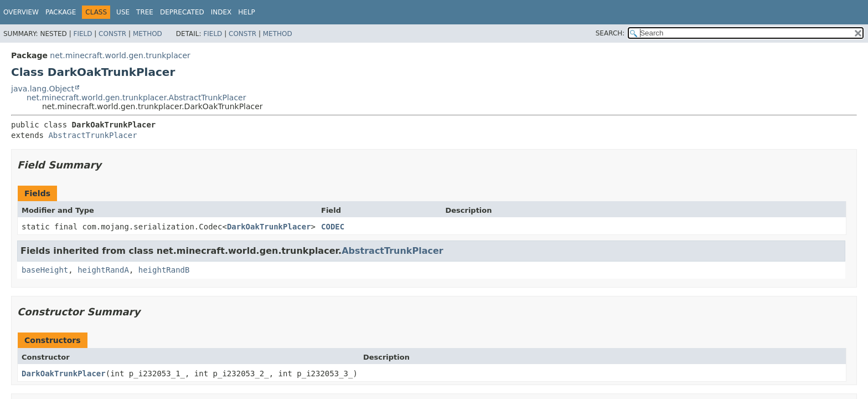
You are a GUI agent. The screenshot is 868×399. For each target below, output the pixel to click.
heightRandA (103, 270)
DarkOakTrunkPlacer (269, 227)
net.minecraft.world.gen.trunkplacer (120, 55)
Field (82, 34)
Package (61, 12)
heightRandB (164, 270)
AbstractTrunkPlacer (92, 135)
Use (123, 12)
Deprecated (182, 12)
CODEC (333, 227)
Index (221, 12)
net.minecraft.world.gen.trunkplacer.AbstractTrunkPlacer (136, 98)
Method (148, 34)
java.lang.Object (43, 89)
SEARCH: (610, 33)
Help (247, 12)
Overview (21, 12)
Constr (112, 34)
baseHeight (45, 270)
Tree (145, 12)
